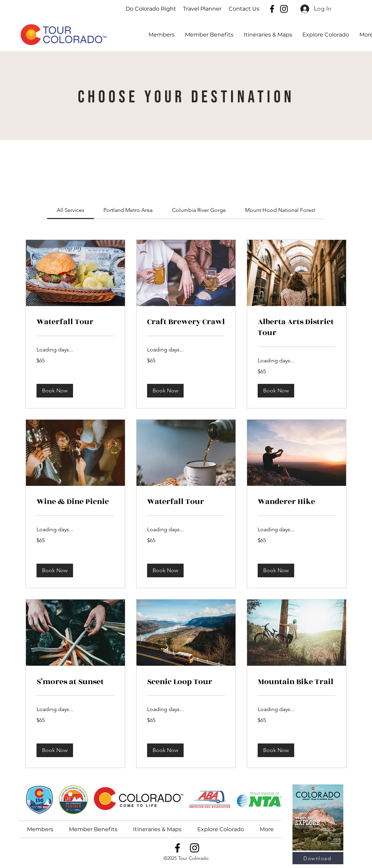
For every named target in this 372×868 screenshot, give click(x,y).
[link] (70, 210)
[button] (326, 35)
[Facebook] (272, 9)
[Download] (318, 858)
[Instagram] (284, 9)
